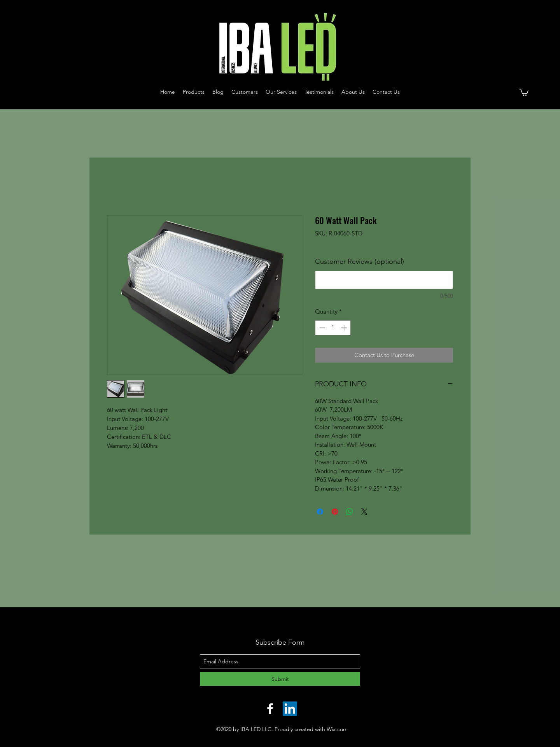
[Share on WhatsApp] (350, 512)
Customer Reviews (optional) (360, 261)
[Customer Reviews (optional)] (384, 280)
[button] (524, 92)
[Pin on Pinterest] (335, 512)
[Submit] (280, 679)
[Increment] (345, 328)
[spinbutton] (333, 328)
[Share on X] (364, 512)
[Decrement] (321, 328)
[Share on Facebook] (320, 512)
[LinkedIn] (290, 709)
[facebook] (270, 709)
